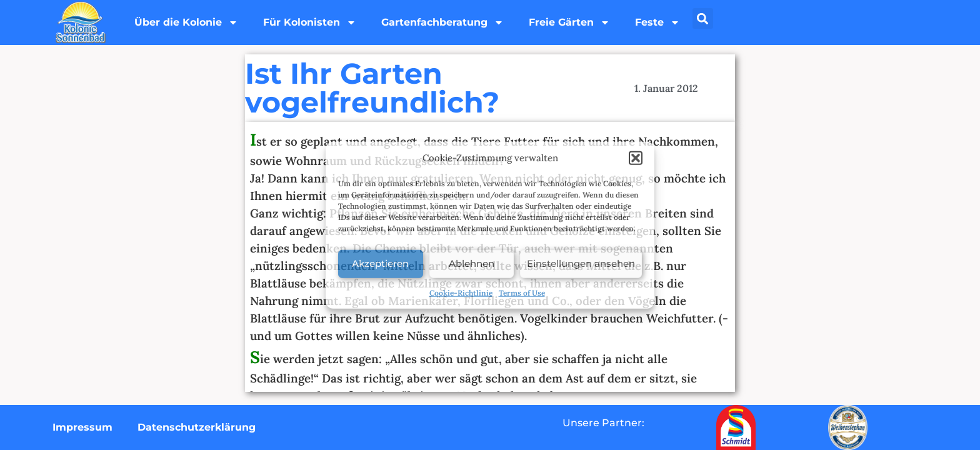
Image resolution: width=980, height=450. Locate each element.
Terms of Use (522, 292)
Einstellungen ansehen (581, 263)
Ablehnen (472, 263)
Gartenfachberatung (442, 22)
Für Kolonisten (310, 22)
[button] (636, 158)
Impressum (82, 427)
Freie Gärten (569, 22)
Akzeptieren (380, 263)
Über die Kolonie (186, 22)
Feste (657, 22)
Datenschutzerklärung (197, 427)
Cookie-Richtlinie (461, 292)
